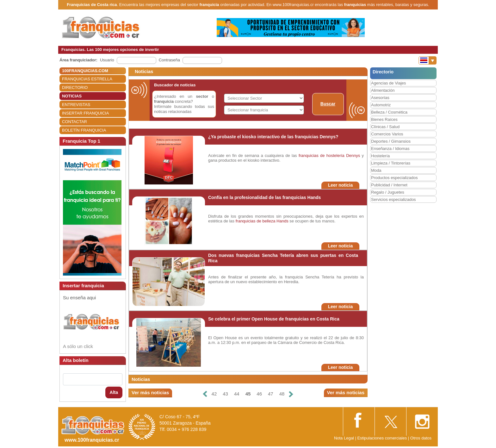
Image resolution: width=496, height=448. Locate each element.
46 (259, 394)
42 (214, 394)
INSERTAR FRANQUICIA (85, 113)
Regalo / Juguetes (388, 192)
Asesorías (380, 98)
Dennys (353, 156)
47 (271, 394)
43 (225, 394)
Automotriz (381, 105)
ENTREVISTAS (76, 105)
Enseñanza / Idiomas (390, 149)
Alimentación (383, 90)
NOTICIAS (72, 96)
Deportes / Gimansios (391, 141)
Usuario (107, 60)
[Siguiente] (291, 394)
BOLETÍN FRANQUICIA (84, 130)
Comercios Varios (387, 134)
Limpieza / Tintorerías (391, 163)
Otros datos (421, 438)
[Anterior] (205, 394)
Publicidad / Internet (389, 185)
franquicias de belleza (256, 221)
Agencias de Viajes (388, 83)
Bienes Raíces (384, 119)
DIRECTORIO (75, 87)
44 (237, 394)
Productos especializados (394, 178)
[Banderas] (428, 60)
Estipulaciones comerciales (382, 438)
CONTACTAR (74, 122)
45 (248, 394)
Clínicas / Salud (385, 127)
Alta (114, 392)
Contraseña (169, 60)
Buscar (328, 104)
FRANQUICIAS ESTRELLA (87, 79)
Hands (282, 221)
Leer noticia (341, 185)
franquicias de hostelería (322, 156)
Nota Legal (344, 438)
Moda (376, 170)
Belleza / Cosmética (389, 112)
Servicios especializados (394, 199)
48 (282, 394)
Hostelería (380, 156)
